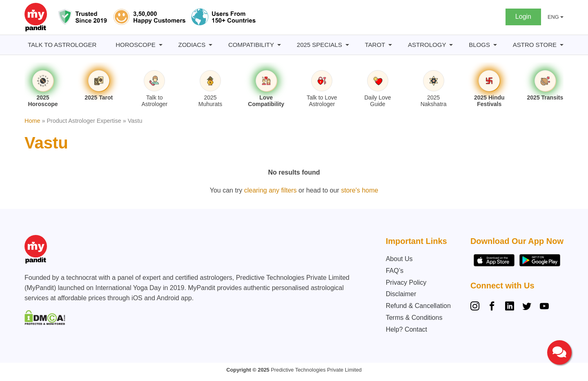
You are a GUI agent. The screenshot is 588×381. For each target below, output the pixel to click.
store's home (360, 190)
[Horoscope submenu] (161, 45)
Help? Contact (406, 329)
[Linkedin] (510, 307)
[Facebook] (492, 307)
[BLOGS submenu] (495, 45)
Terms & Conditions (414, 318)
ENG (553, 17)
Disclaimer (401, 294)
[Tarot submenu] (390, 45)
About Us (399, 259)
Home (32, 121)
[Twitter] (527, 307)
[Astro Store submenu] (562, 45)
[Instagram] (477, 307)
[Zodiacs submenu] (210, 45)
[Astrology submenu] (451, 45)
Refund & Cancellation (418, 306)
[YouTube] (544, 307)
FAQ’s (395, 271)
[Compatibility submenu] (279, 45)
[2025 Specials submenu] (347, 45)
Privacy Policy (406, 282)
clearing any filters (271, 190)
